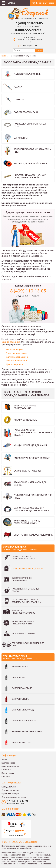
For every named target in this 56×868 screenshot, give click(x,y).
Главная (5, 56)
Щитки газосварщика (17, 357)
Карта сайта (7, 777)
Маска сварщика (15, 350)
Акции (4, 759)
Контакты (6, 770)
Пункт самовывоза (10, 766)
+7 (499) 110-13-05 (28, 23)
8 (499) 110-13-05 (28, 291)
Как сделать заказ (10, 787)
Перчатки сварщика (16, 361)
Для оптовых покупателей (14, 797)
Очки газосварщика (16, 353)
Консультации (8, 773)
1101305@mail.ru (30, 46)
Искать (39, 50)
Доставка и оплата (10, 790)
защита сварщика (11, 342)
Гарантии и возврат (11, 794)
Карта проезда (8, 763)
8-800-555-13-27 (28, 30)
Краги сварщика (14, 364)
